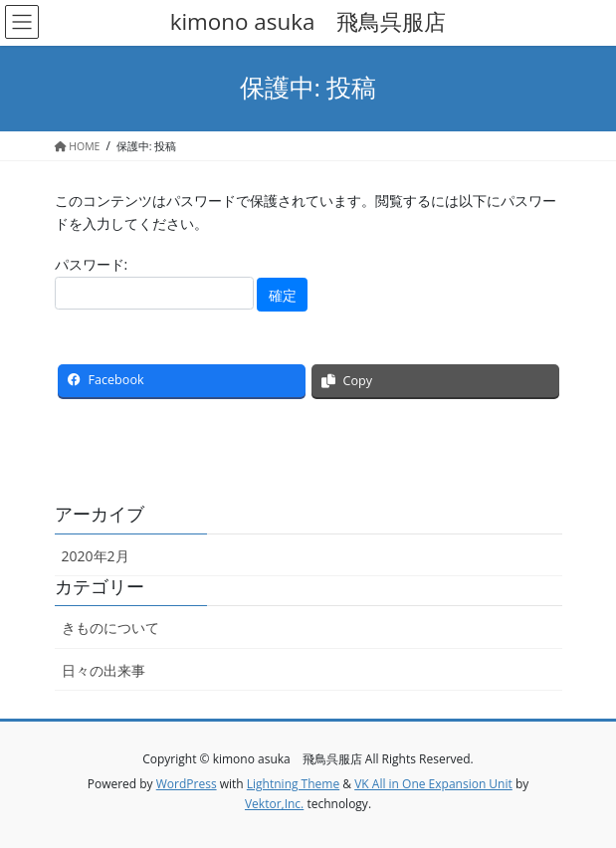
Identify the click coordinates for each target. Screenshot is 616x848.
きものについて (110, 628)
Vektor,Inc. (274, 804)
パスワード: (154, 282)
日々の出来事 (103, 670)
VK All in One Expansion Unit (433, 784)
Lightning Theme (293, 784)
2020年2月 (96, 556)
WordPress (187, 784)
